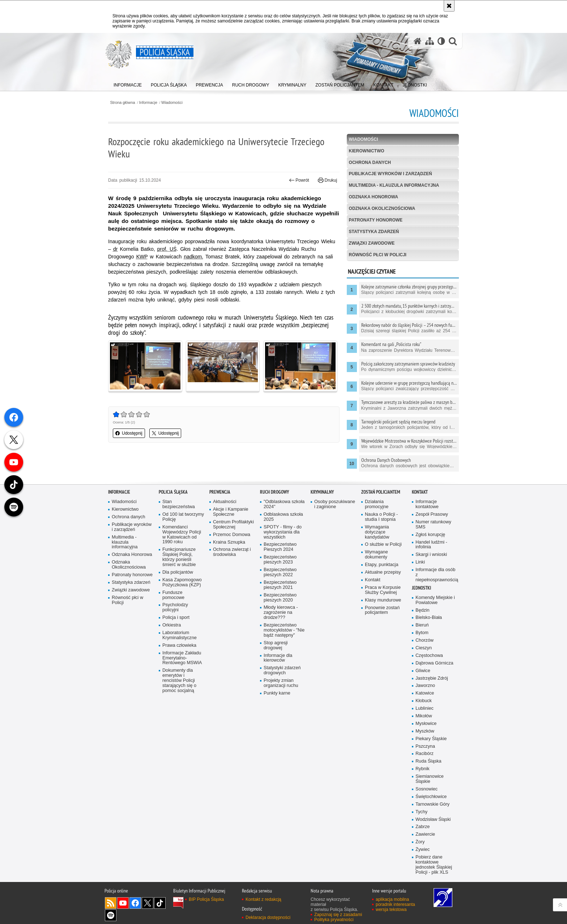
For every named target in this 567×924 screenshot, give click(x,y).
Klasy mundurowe (383, 655)
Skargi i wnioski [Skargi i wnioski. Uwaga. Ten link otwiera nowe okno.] (431, 610)
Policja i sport (176, 673)
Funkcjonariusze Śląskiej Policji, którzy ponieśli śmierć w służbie (179, 612)
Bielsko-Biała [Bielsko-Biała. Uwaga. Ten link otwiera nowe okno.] (429, 673)
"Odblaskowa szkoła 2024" (284, 559)
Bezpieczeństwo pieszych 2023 (280, 615)
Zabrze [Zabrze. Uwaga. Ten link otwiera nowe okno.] (423, 882)
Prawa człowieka (179, 701)
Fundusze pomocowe (173, 650)
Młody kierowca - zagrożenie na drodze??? (281, 668)
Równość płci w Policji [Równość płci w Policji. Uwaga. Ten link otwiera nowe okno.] (127, 655)
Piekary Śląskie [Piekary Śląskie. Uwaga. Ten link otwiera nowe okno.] (431, 794)
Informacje (148, 103)
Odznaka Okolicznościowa (382, 208)
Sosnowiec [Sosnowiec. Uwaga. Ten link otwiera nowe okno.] (427, 844)
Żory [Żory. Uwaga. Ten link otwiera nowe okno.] (420, 897)
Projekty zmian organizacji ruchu (281, 738)
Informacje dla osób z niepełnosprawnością (436, 630)
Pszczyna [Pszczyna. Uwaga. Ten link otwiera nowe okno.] (425, 801)
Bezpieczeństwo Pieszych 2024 (280, 602)
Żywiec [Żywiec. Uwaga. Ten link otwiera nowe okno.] (423, 905)
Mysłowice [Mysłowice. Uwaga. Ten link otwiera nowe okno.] (426, 779)
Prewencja (220, 547)
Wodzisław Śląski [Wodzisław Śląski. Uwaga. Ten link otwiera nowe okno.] (433, 874)
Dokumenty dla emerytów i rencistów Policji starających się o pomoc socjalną (179, 736)
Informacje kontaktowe (427, 559)
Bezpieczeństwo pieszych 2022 (280, 627)
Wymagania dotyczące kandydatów (377, 587)
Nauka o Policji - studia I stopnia (381, 572)
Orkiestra (172, 680)
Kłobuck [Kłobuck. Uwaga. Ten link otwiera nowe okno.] (424, 756)
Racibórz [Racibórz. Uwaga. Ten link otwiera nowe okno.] (425, 809)
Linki (420, 617)
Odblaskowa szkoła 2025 (283, 572)
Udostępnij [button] (129, 433)
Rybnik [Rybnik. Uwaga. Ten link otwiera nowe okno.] (423, 824)
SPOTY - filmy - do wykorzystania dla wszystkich (283, 587)
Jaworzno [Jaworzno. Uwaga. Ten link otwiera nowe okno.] (425, 741)
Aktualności (225, 557)
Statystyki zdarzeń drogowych (282, 725)
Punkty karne (277, 748)
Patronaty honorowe (376, 220)
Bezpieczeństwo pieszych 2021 (280, 640)
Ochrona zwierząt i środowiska (232, 607)
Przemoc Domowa (232, 589)
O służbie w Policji (383, 600)
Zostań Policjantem (381, 547)
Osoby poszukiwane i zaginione (335, 559)
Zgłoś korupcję (430, 589)
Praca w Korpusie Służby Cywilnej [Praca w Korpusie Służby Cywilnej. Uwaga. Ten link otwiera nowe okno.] (383, 645)
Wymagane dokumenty (376, 610)
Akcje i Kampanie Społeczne (231, 567)
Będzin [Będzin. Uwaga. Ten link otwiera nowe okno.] (423, 665)
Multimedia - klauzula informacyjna (394, 185)
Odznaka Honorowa (374, 197)
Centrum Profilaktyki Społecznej (233, 580)
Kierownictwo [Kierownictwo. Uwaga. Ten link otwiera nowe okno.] (125, 564)
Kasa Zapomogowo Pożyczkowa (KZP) (182, 638)
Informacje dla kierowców (278, 713)
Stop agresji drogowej (276, 701)
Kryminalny (322, 547)
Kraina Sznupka (229, 597)
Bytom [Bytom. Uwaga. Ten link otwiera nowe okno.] (422, 688)
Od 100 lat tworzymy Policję (183, 572)
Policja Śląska (173, 547)
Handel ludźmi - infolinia (431, 600)
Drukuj (327, 180)
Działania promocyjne (377, 559)
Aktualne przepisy (383, 627)
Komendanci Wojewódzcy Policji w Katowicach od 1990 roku (182, 590)
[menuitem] (128, 83)
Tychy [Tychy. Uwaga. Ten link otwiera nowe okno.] (421, 867)
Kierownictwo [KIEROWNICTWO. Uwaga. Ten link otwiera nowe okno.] (367, 151)
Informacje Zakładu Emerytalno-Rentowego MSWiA (182, 713)
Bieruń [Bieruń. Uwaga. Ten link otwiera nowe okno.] (422, 680)
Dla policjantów (178, 627)
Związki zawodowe (372, 243)
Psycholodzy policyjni (175, 663)
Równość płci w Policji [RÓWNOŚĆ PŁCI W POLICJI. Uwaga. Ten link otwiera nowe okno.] (378, 255)
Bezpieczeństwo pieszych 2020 (280, 652)
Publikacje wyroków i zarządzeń (391, 174)
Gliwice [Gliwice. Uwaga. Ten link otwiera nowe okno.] (423, 725)
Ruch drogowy (274, 547)
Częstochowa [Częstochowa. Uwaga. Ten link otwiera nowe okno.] (429, 711)
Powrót (299, 180)
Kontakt (373, 635)
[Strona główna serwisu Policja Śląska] (418, 41)
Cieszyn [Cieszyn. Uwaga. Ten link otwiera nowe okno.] (424, 703)
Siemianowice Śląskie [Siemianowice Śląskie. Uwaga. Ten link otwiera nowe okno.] (430, 834)
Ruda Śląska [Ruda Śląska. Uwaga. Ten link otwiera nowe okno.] (429, 816)
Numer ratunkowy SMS (433, 580)
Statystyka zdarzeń (374, 232)
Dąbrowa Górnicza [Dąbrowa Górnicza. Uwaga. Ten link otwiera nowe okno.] (434, 718)
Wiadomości (172, 103)
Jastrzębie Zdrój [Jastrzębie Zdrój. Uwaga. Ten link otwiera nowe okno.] (432, 733)
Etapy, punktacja (381, 620)
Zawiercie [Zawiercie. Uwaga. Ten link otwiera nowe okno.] (425, 889)
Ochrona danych (370, 163)
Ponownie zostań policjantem (382, 665)
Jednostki (421, 643)
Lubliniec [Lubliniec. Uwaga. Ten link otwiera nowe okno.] (425, 763)
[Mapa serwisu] (430, 41)
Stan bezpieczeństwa (179, 559)
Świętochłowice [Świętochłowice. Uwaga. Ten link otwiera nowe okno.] (431, 852)
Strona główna (122, 103)
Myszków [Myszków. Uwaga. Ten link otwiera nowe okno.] (425, 786)
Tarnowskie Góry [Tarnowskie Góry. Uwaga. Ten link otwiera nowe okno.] (432, 859)
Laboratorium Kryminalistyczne (180, 690)
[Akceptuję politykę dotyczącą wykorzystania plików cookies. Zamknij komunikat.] (449, 6)
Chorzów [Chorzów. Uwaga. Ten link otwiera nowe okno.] (425, 695)
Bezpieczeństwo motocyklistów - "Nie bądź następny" (284, 685)
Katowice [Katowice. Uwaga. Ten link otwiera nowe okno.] (425, 748)
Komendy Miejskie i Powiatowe (435, 655)
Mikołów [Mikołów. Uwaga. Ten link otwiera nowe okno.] (424, 771)
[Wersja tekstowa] (441, 41)
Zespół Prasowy (432, 569)
